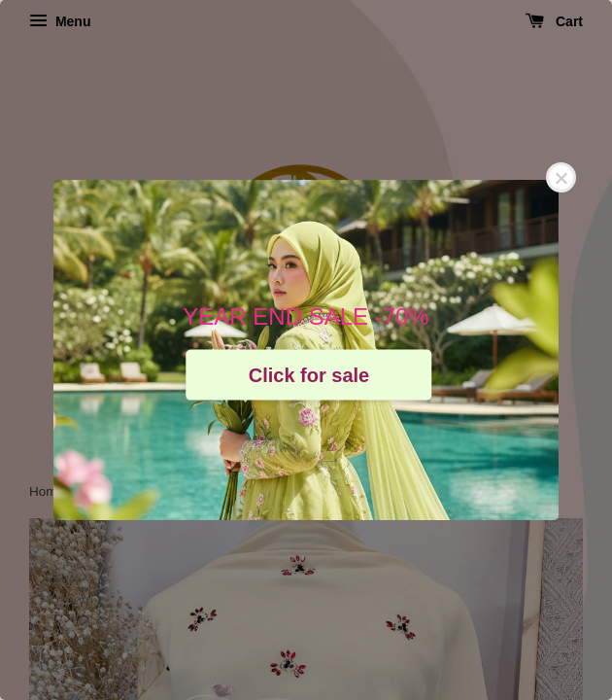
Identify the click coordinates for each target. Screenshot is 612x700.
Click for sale (309, 374)
